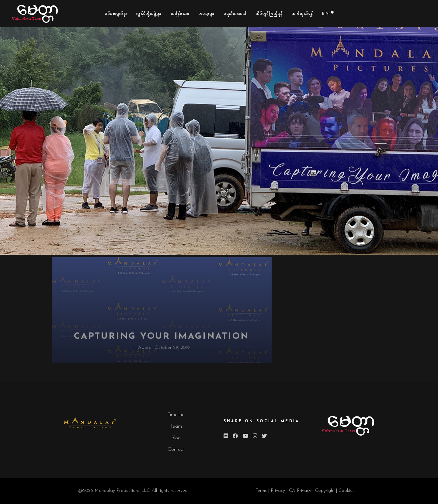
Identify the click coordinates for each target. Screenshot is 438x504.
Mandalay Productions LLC (122, 491)
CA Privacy (300, 491)
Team (176, 426)
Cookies (346, 491)
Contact (176, 449)
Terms (261, 491)
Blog (176, 438)
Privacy (279, 491)
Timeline (176, 415)
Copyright (326, 491)
